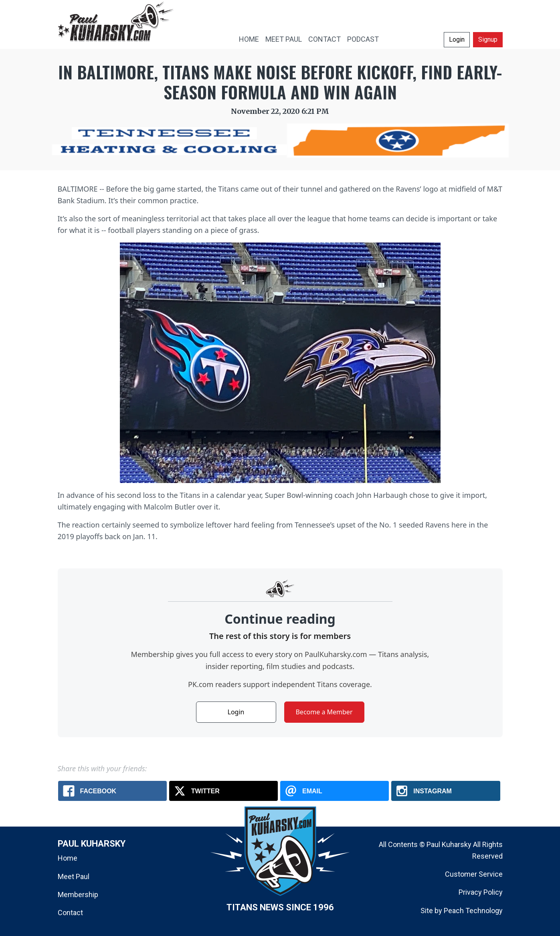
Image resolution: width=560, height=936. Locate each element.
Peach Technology (473, 911)
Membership (78, 895)
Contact (70, 913)
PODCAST (363, 39)
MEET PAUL (284, 39)
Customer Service (474, 874)
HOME (249, 39)
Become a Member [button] (324, 712)
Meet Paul (74, 876)
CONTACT (324, 39)
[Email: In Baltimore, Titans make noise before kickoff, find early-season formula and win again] (335, 791)
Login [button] (457, 39)
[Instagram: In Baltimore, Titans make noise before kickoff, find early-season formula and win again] (446, 791)
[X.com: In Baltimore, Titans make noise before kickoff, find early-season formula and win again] (223, 791)
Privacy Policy (481, 892)
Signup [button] (488, 39)
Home (68, 858)
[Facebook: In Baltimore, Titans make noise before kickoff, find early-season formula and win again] (112, 791)
